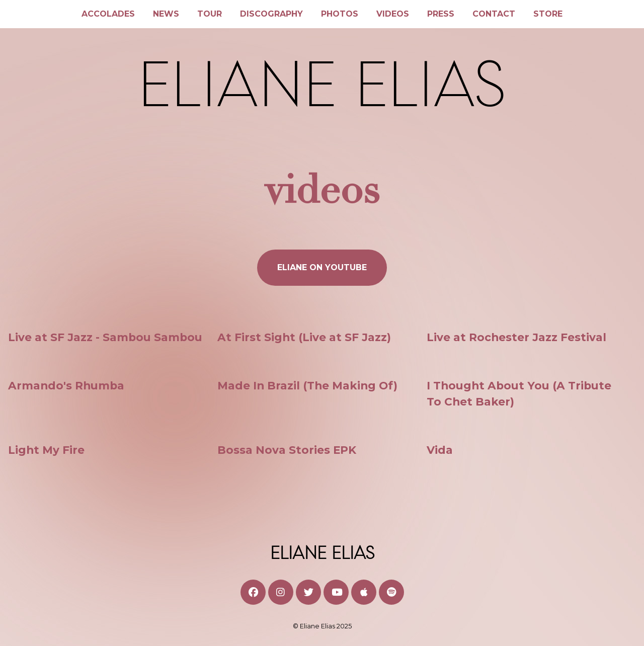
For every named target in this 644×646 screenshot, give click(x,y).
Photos (340, 14)
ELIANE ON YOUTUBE (322, 267)
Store (548, 14)
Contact (494, 14)
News (166, 14)
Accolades (108, 14)
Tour (210, 14)
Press (441, 14)
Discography (271, 14)
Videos (393, 14)
